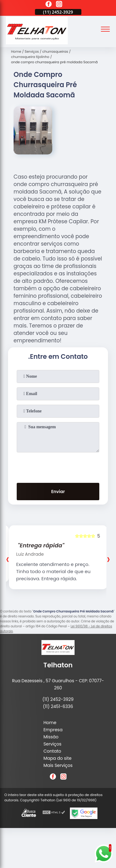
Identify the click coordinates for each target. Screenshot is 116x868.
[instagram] (59, 5)
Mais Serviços (58, 765)
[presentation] (58, 466)
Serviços (52, 744)
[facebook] (49, 5)
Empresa (53, 730)
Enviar (58, 492)
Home (50, 723)
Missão (51, 737)
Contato (52, 751)
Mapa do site (57, 758)
